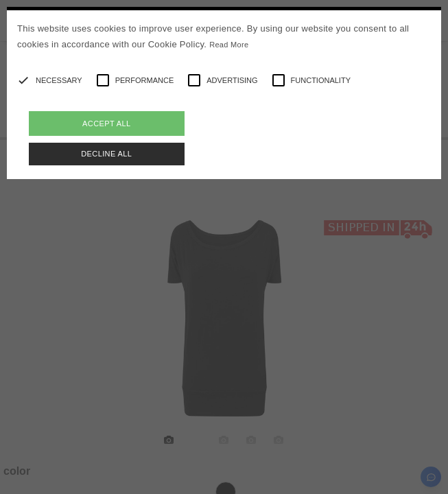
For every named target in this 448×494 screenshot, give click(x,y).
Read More (229, 45)
